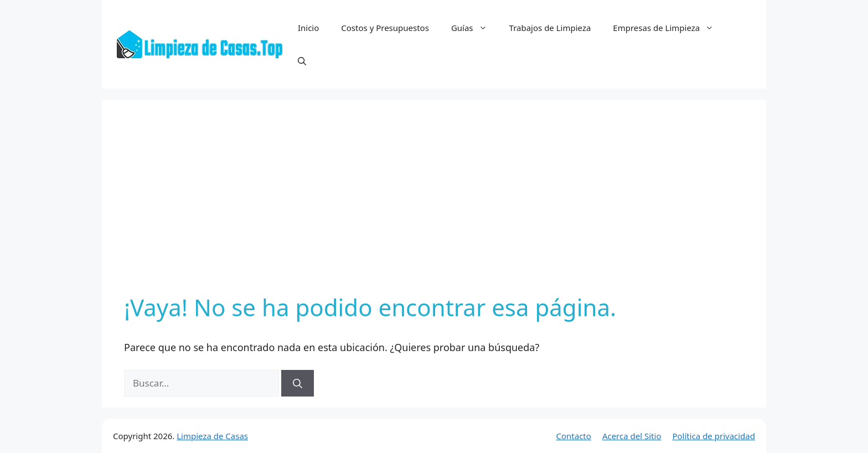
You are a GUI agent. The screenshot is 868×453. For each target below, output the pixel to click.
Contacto (574, 436)
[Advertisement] (434, 205)
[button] (302, 61)
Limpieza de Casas (212, 436)
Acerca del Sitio (632, 436)
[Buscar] (298, 383)
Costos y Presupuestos (385, 28)
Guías (475, 28)
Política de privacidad (714, 436)
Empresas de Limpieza (669, 28)
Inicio (308, 28)
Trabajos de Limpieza (550, 28)
